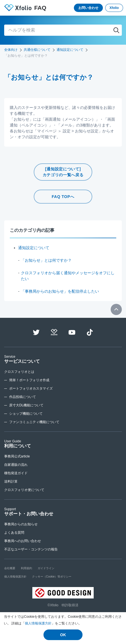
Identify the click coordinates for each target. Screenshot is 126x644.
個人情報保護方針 (38, 623)
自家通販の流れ (16, 465)
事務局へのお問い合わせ (23, 541)
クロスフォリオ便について (24, 490)
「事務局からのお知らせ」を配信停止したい (60, 291)
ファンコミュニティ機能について (34, 422)
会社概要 (10, 568)
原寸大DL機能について (26, 405)
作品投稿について (23, 397)
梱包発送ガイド (16, 473)
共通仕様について (37, 50)
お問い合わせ (88, 8)
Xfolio (114, 8)
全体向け (11, 50)
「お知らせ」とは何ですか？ (46, 260)
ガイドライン (46, 568)
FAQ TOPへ (63, 197)
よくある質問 (14, 533)
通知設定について (70, 50)
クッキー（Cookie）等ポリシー (52, 577)
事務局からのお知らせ (21, 524)
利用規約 (26, 568)
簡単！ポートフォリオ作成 (29, 380)
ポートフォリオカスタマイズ (31, 388)
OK (63, 635)
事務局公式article (17, 456)
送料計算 (11, 481)
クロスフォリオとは (19, 372)
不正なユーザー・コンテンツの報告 (31, 549)
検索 (116, 30)
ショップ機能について (26, 414)
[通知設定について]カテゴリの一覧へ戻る (63, 172)
